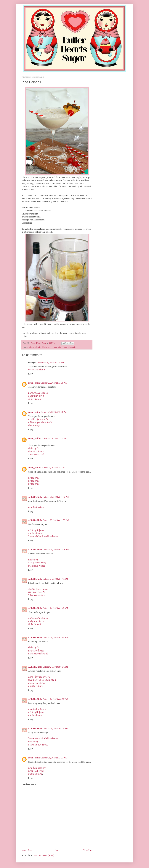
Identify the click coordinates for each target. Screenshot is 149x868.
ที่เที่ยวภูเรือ (34, 449)
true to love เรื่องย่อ (37, 566)
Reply (31, 374)
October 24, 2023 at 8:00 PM (55, 699)
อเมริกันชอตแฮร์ (36, 455)
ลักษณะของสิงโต (36, 683)
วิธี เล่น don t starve (37, 595)
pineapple (72, 347)
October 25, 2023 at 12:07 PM (54, 758)
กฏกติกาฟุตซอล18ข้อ (38, 419)
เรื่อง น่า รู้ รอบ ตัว (37, 592)
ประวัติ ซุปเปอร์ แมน (38, 589)
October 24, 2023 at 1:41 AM (55, 579)
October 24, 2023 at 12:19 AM (56, 550)
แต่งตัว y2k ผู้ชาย (36, 530)
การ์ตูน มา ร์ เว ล (36, 396)
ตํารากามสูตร (35, 425)
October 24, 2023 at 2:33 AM (55, 637)
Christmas (46, 347)
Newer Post (27, 850)
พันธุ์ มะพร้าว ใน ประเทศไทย (42, 680)
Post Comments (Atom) (44, 855)
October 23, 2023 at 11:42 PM (56, 497)
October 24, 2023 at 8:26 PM (55, 728)
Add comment (29, 784)
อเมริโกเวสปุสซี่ (36, 686)
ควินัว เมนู (33, 560)
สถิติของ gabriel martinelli (40, 422)
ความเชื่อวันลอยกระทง (39, 677)
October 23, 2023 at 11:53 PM (56, 520)
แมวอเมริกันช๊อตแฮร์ (38, 654)
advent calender (35, 347)
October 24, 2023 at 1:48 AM (55, 608)
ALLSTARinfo (35, 497)
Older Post (88, 850)
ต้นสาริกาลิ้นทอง (36, 452)
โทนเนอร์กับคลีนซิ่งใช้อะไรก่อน (43, 536)
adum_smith (34, 383)
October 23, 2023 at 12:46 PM (54, 412)
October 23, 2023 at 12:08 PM (54, 383)
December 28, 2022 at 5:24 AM (50, 363)
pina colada (63, 347)
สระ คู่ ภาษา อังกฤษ (38, 563)
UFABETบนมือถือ (37, 370)
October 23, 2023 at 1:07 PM (53, 468)
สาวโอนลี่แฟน (35, 533)
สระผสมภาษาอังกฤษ (38, 745)
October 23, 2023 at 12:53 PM (54, 438)
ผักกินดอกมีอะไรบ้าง (38, 393)
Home (57, 850)
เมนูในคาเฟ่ (34, 478)
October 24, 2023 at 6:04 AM (55, 667)
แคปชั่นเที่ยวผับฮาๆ (37, 507)
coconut (54, 347)
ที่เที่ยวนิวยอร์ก (35, 399)
